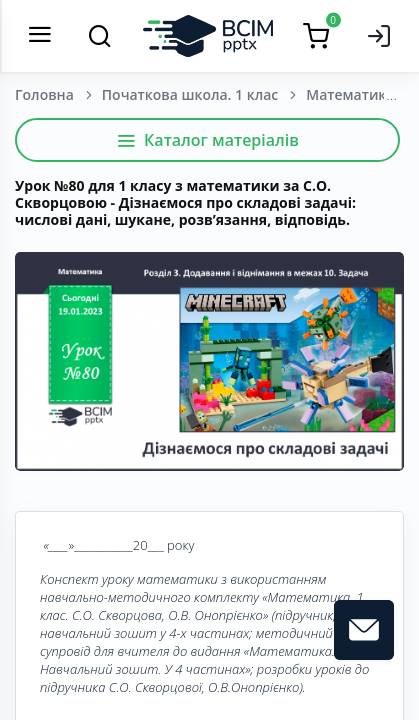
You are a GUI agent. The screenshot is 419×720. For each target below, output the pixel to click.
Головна (44, 94)
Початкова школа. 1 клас (190, 94)
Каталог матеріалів (207, 140)
